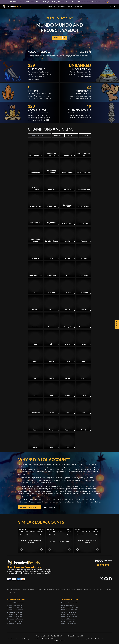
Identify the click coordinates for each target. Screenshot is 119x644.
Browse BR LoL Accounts (15, 612)
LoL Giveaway (71, 589)
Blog (75, 6)
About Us (81, 6)
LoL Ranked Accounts (69, 599)
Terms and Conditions (14, 589)
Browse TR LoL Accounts (15, 624)
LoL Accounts (52, 6)
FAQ (94, 589)
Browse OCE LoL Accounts (15, 610)
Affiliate (40, 589)
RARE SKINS (58, 135)
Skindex (70, 6)
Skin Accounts (62, 6)
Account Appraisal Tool (84, 589)
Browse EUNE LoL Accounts (16, 607)
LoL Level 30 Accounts (16, 599)
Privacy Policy (11, 592)
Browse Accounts (49, 589)
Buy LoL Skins (61, 589)
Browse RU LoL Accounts (15, 621)
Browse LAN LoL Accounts (15, 617)
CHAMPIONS (85, 135)
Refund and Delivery (29, 589)
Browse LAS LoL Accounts (15, 619)
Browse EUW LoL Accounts (15, 603)
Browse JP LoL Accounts (14, 614)
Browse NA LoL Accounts (15, 605)
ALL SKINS (72, 135)
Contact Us (101, 589)
